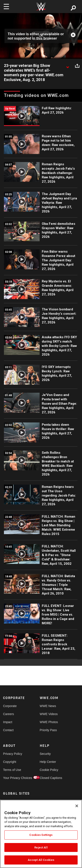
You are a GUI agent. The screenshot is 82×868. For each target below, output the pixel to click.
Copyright (10, 762)
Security (45, 754)
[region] (41, 834)
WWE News (48, 706)
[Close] (77, 806)
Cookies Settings (41, 835)
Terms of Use (12, 770)
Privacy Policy (12, 754)
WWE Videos (49, 714)
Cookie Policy (49, 770)
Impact (8, 722)
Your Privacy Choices (12, 778)
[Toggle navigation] (6, 7)
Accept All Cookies (41, 860)
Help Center (48, 762)
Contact (8, 730)
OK (41, 36)
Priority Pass (48, 730)
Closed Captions (49, 778)
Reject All (41, 847)
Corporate (10, 706)
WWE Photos (49, 722)
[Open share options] (77, 66)
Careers (9, 714)
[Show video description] (68, 66)
